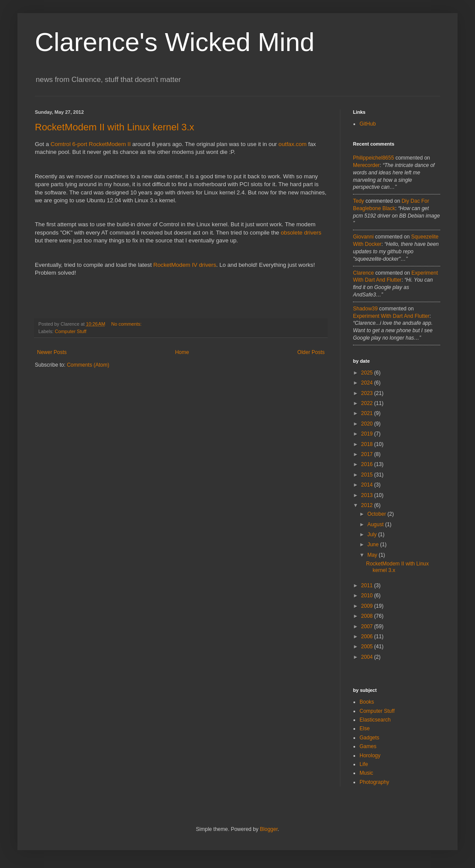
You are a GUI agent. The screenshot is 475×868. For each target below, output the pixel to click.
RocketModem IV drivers (185, 265)
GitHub (368, 124)
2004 (368, 657)
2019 (368, 434)
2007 (368, 626)
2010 (368, 596)
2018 (368, 444)
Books (367, 702)
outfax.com (293, 144)
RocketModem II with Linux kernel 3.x (115, 127)
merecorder (366, 165)
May (373, 555)
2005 (368, 647)
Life (364, 764)
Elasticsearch (375, 720)
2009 (368, 606)
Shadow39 (365, 309)
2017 (368, 454)
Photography (374, 782)
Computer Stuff (71, 331)
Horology (370, 756)
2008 (368, 616)
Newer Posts (52, 352)
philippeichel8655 (373, 158)
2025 (368, 373)
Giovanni (363, 237)
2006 (368, 637)
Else (365, 728)
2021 (368, 413)
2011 (368, 585)
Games (368, 746)
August (376, 524)
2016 (368, 464)
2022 (368, 403)
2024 (368, 383)
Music (366, 773)
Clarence (363, 273)
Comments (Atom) (88, 365)
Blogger (269, 829)
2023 (368, 393)
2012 (368, 505)
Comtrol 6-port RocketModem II (91, 144)
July (373, 534)
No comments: (127, 324)
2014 (368, 485)
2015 (368, 475)
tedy (358, 201)
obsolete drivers (301, 233)
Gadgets (369, 738)
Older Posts (311, 352)
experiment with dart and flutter (391, 316)
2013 (368, 495)
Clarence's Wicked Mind (175, 42)
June (374, 545)
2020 (368, 424)
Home (182, 352)
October (377, 514)
